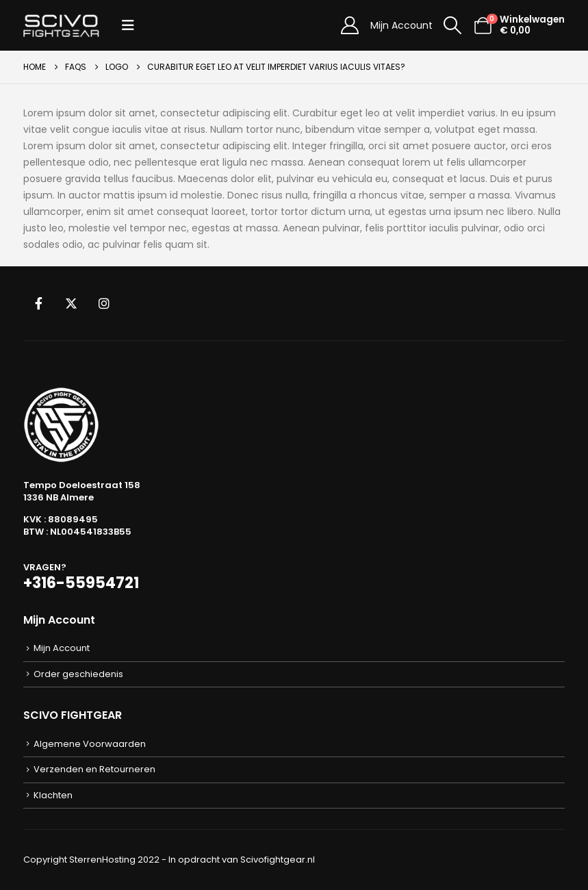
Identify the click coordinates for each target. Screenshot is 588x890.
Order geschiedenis (78, 674)
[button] (128, 25)
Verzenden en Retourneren (94, 769)
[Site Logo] (61, 25)
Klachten (53, 795)
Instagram (104, 303)
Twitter (71, 303)
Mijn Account (401, 25)
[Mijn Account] (349, 25)
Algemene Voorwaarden (90, 744)
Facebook (38, 303)
